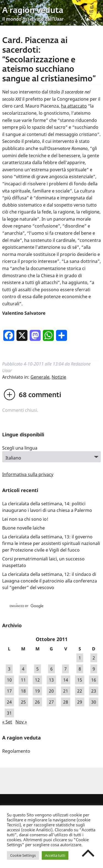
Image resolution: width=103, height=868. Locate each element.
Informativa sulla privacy (28, 474)
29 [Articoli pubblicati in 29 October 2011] (80, 702)
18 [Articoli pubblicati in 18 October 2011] (23, 691)
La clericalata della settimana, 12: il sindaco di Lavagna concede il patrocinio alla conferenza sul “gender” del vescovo (50, 581)
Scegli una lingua (20, 448)
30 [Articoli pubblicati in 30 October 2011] (94, 702)
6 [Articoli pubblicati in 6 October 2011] (51, 669)
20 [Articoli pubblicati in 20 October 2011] (51, 691)
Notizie (59, 377)
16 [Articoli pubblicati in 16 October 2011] (94, 680)
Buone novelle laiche (23, 528)
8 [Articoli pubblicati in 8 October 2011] (80, 669)
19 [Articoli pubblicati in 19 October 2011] (37, 691)
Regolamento (16, 751)
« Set (7, 722)
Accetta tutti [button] (55, 855)
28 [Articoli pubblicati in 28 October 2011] (66, 702)
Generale (40, 377)
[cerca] (46, 606)
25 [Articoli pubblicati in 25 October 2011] (23, 702)
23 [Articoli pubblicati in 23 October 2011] (94, 691)
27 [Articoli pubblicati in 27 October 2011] (51, 702)
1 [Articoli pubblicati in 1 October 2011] (80, 658)
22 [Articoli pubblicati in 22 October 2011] (80, 691)
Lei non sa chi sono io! (25, 519)
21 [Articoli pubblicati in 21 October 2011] (66, 691)
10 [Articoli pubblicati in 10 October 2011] (9, 680)
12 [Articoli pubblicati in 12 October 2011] (37, 680)
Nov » (21, 722)
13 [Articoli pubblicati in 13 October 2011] (51, 680)
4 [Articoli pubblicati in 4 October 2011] (23, 669)
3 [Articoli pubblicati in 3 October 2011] (9, 669)
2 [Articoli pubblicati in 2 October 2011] (94, 658)
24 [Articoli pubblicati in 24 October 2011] (9, 702)
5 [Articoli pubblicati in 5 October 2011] (37, 669)
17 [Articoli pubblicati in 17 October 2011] (9, 691)
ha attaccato (74, 106)
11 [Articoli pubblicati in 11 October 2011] (23, 680)
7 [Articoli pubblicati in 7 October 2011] (66, 669)
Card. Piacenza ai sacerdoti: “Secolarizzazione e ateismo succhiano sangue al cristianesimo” (49, 60)
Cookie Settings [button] (23, 855)
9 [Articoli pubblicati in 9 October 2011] (94, 669)
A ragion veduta (33, 11)
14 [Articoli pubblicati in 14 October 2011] (66, 680)
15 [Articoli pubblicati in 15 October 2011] (80, 680)
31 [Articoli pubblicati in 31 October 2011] (9, 713)
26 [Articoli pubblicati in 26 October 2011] (37, 702)
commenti (40, 395)
